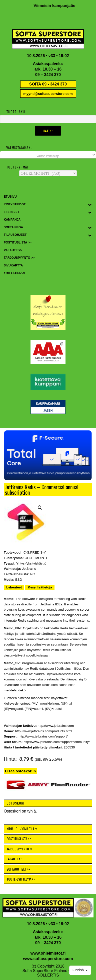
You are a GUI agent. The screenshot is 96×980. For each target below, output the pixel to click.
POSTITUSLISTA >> (19, 839)
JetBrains (29, 569)
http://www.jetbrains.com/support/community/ (56, 742)
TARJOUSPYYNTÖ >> (20, 849)
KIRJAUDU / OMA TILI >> (22, 829)
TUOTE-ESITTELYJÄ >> (21, 879)
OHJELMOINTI (36, 558)
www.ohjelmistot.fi (48, 953)
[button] (48, 455)
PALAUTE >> (14, 859)
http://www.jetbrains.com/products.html (43, 731)
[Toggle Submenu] (90, 205)
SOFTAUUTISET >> (18, 869)
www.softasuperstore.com (48, 959)
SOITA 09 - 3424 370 (48, 84)
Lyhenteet (14, 587)
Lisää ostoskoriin (20, 771)
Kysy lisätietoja (40, 587)
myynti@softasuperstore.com (48, 94)
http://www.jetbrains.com (56, 726)
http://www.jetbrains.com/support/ (43, 736)
